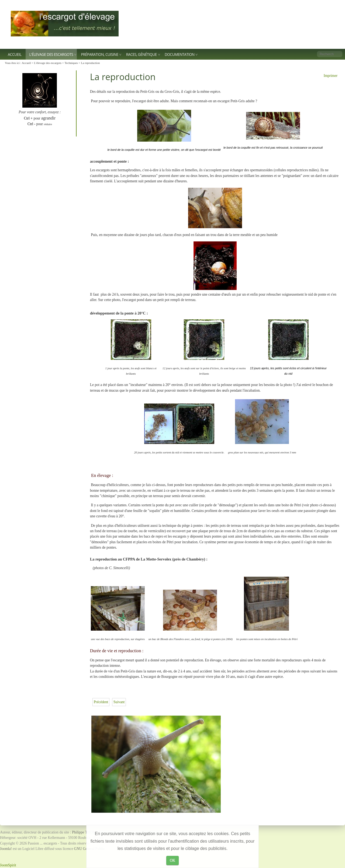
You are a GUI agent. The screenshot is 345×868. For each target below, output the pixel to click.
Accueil (15, 54)
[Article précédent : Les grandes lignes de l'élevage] (101, 702)
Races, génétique (142, 54)
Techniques (71, 63)
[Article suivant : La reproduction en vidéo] (119, 702)
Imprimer (331, 76)
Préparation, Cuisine (99, 54)
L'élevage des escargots (51, 54)
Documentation (180, 54)
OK (172, 860)
